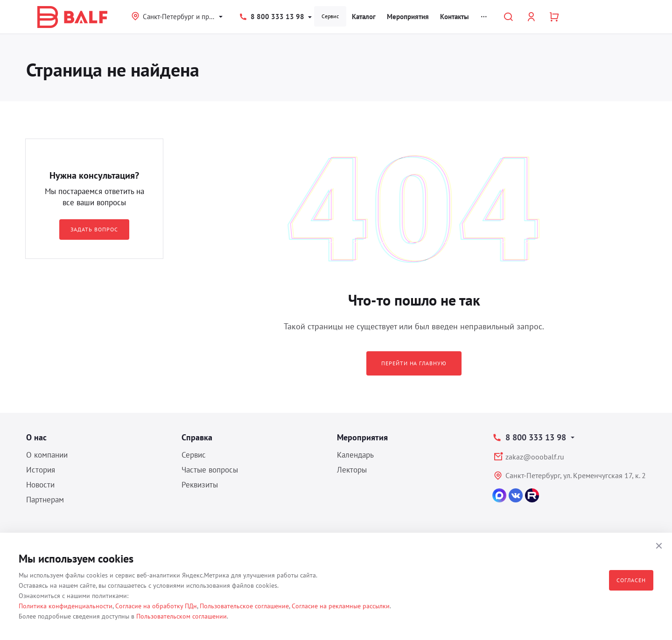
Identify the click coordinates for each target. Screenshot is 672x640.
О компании (47, 455)
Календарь (355, 455)
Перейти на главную (414, 363)
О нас (36, 437)
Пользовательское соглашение (244, 606)
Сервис (330, 16)
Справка (197, 437)
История (41, 470)
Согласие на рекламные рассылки (341, 606)
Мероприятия (408, 17)
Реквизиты (200, 485)
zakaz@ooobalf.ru (535, 457)
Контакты (455, 17)
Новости (40, 485)
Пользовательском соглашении (182, 616)
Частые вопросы (210, 470)
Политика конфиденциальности (66, 606)
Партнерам (45, 500)
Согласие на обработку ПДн (156, 606)
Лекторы (352, 470)
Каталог (364, 17)
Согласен (631, 580)
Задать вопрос (94, 229)
